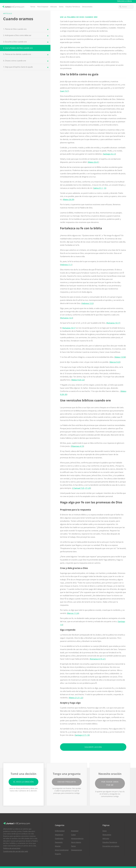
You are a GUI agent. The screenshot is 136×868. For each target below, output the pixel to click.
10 (105, 188)
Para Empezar (43, 7)
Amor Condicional (62, 850)
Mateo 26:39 (68, 199)
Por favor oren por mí (110, 783)
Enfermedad (60, 831)
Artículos (54, 7)
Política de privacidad (12, 848)
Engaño (58, 854)
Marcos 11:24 (73, 613)
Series (61, 7)
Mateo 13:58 (120, 357)
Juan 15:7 (64, 91)
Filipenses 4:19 (77, 446)
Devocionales (87, 7)
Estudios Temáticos (73, 7)
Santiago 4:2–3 (109, 154)
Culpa (73, 835)
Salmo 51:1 (98, 188)
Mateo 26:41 (93, 162)
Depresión (59, 842)
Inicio (105, 831)
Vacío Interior (76, 842)
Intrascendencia (77, 839)
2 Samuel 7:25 (78, 488)
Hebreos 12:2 (87, 303)
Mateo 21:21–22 (76, 698)
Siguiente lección (93, 747)
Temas (33, 7)
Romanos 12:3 (67, 318)
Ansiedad (75, 831)
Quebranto (59, 839)
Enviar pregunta (67, 782)
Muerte (58, 846)
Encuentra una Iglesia (111, 846)
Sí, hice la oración (23, 782)
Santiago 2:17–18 (82, 735)
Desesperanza (76, 850)
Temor (73, 846)
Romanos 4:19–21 (98, 659)
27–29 (88, 488)
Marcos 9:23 (115, 362)
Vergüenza (59, 835)
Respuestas (107, 835)
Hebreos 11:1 (66, 265)
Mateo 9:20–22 (78, 380)
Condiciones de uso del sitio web (16, 851)
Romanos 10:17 (113, 323)
